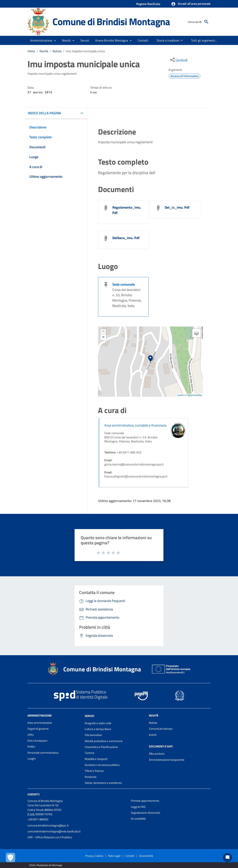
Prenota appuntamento (145, 801)
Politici (31, 747)
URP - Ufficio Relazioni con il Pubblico (50, 837)
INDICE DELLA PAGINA (44, 113)
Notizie (57, 51)
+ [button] (103, 332)
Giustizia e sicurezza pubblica (102, 765)
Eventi (153, 735)
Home (31, 51)
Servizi (89, 716)
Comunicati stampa (161, 729)
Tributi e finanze (94, 771)
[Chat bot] (228, 858)
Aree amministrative (40, 723)
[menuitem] (143, 40)
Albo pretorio (157, 754)
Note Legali (114, 856)
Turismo (90, 753)
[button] (191, 4)
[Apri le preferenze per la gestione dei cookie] (10, 858)
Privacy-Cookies (94, 856)
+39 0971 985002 (38, 819)
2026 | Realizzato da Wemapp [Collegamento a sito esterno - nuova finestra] (45, 865)
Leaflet (180, 395)
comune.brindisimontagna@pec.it (48, 825)
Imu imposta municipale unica (85, 51)
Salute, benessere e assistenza (103, 783)
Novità (44, 51)
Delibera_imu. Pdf (126, 238)
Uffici (31, 735)
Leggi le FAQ (138, 807)
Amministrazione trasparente (167, 760)
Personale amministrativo (43, 753)
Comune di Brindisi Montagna (111, 22)
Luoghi (31, 759)
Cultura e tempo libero (98, 729)
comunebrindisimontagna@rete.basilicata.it (54, 831)
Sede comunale (124, 284)
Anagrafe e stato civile (98, 723)
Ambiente (91, 777)
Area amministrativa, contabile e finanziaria (135, 425)
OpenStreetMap (195, 395)
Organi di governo (38, 729)
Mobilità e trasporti (96, 759)
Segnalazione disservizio (146, 813)
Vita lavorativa (93, 735)
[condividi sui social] (178, 60)
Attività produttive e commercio (104, 741)
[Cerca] (206, 22)
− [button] (103, 337)
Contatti (33, 794)
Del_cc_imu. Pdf (177, 207)
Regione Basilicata (148, 4)
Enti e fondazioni (37, 741)
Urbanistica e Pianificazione (101, 747)
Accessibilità (138, 819)
